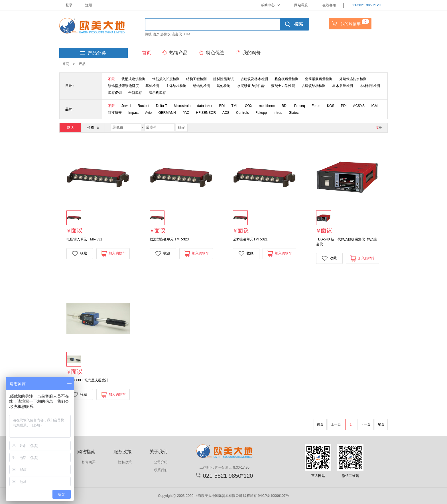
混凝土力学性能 (283, 86)
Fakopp (261, 113)
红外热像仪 (162, 34)
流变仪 (177, 34)
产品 (82, 64)
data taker (205, 106)
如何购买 (89, 462)
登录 (69, 5)
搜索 (294, 24)
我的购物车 (350, 24)
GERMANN (167, 113)
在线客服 (329, 5)
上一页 (336, 424)
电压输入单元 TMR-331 (84, 239)
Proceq (300, 106)
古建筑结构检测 (314, 86)
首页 (66, 64)
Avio (148, 113)
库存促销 (115, 93)
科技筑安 (115, 113)
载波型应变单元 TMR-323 (169, 239)
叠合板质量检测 (287, 79)
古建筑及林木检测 (254, 79)
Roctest (144, 106)
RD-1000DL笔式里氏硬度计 (87, 380)
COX (249, 106)
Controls (242, 113)
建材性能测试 (223, 79)
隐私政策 (125, 462)
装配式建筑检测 (133, 79)
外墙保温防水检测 (353, 79)
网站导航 (301, 5)
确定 (182, 127)
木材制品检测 (370, 86)
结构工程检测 (196, 79)
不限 (111, 79)
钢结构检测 (202, 86)
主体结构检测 (176, 86)
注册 (89, 5)
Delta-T (161, 106)
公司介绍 (161, 462)
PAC (186, 113)
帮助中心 (270, 5)
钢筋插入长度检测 (166, 79)
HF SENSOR (206, 113)
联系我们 (161, 470)
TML (235, 106)
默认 (70, 127)
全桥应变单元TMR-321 (250, 239)
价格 (93, 127)
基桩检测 (152, 86)
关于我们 (159, 452)
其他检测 (223, 86)
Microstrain (182, 106)
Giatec (294, 113)
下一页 (365, 424)
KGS (331, 106)
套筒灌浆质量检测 (319, 79)
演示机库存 (157, 93)
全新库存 (135, 93)
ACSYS (359, 106)
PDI (344, 106)
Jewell (126, 106)
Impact (133, 113)
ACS (226, 113)
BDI (222, 106)
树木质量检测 (343, 86)
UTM (186, 34)
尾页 (381, 424)
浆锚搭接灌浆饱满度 (123, 86)
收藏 (80, 254)
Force (316, 106)
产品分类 (93, 53)
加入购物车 (113, 253)
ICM (374, 106)
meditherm (267, 106)
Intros (278, 113)
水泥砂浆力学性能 (251, 86)
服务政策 (123, 452)
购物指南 (86, 452)
